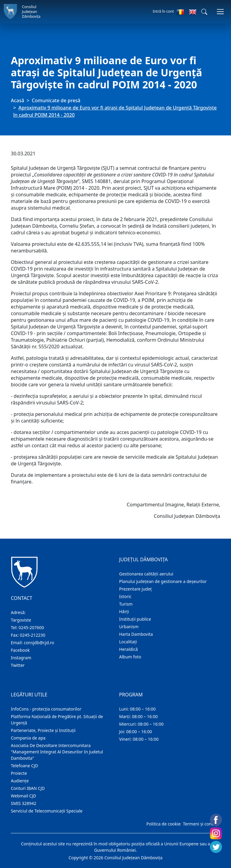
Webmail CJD (23, 796)
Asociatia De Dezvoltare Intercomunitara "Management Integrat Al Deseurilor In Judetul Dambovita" (57, 752)
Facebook (20, 650)
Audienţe (20, 781)
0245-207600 (31, 627)
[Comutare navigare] (220, 12)
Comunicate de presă (56, 100)
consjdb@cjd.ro (39, 643)
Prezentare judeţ (136, 589)
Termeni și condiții (201, 824)
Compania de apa (28, 738)
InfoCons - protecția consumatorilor (46, 709)
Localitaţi (128, 642)
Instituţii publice (135, 619)
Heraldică (128, 649)
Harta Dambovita (136, 634)
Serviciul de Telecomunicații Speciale (47, 811)
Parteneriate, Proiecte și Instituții (43, 730)
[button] (204, 12)
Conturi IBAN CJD (28, 788)
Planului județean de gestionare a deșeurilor (163, 581)
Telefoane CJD (24, 766)
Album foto (130, 657)
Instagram (21, 658)
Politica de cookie (163, 824)
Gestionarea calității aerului (146, 574)
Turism (126, 604)
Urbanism (129, 627)
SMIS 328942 (24, 803)
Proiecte (19, 773)
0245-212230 (33, 635)
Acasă (17, 100)
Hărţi (124, 611)
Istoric (125, 596)
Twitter (18, 665)
